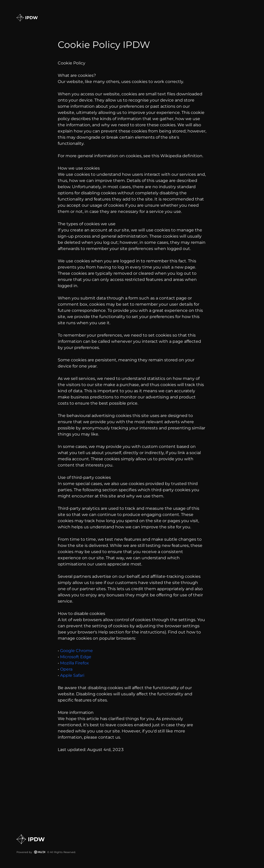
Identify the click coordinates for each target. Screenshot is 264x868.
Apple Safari (72, 675)
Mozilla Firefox (74, 663)
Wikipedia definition (181, 156)
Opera (66, 669)
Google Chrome (76, 651)
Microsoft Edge (75, 657)
